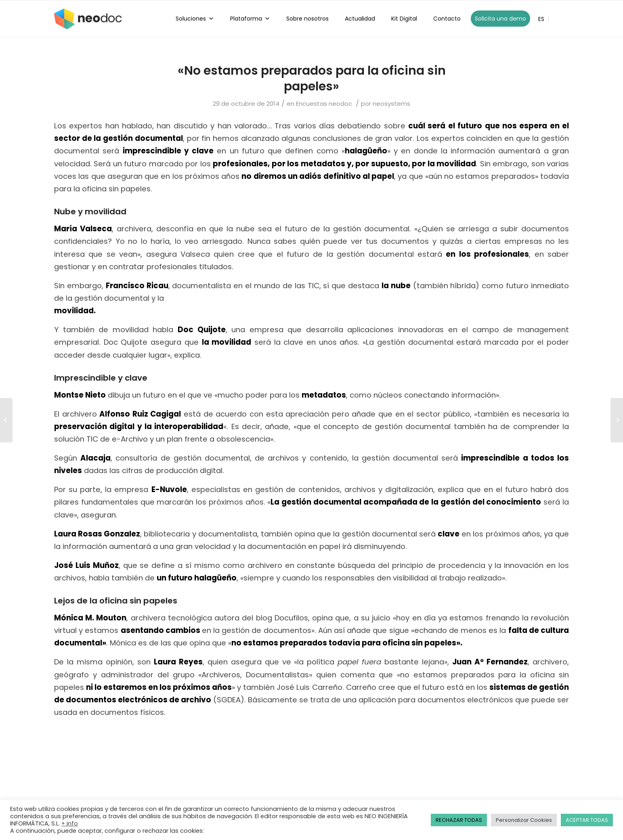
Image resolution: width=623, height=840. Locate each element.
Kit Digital (404, 19)
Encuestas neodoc (324, 104)
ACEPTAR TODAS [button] (587, 820)
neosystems (391, 104)
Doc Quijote (202, 330)
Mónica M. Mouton (90, 618)
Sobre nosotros (307, 19)
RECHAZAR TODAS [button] (459, 820)
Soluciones (195, 19)
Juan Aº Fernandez (490, 662)
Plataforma (250, 19)
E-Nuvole (169, 489)
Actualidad (360, 19)
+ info (70, 823)
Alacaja (95, 458)
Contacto (447, 19)
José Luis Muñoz (86, 565)
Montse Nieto (80, 395)
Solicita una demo (500, 19)
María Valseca (83, 229)
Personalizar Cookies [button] (524, 820)
